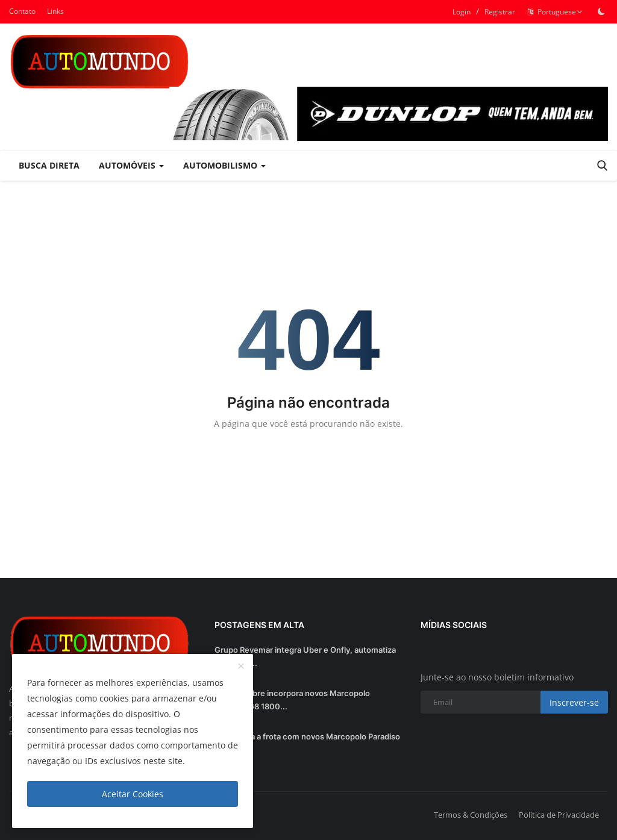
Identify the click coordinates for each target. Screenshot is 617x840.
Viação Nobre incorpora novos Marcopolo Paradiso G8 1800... (292, 700)
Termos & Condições (471, 815)
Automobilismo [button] (224, 165)
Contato (22, 11)
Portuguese (555, 12)
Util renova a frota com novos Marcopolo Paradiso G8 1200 (307, 743)
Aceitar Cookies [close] (133, 794)
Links (55, 11)
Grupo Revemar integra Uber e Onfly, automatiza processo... (305, 656)
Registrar (500, 12)
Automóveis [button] (131, 165)
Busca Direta (49, 165)
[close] (241, 667)
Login (462, 12)
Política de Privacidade (559, 815)
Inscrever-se (574, 702)
